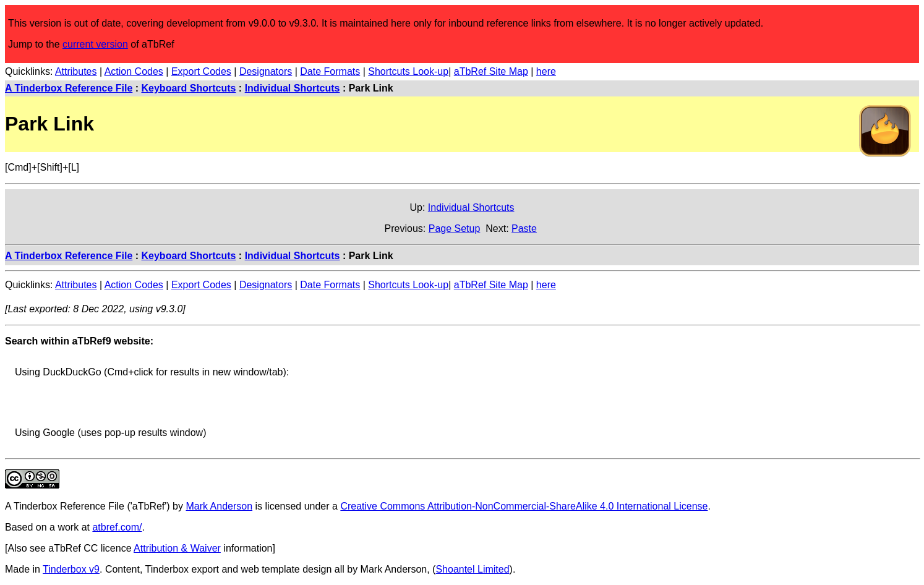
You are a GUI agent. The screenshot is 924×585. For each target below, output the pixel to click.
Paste (524, 228)
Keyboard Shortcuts (189, 88)
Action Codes (134, 71)
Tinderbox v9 (71, 569)
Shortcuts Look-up (408, 71)
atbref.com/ (117, 527)
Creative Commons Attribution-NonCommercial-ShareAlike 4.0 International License (524, 506)
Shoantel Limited (472, 569)
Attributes (76, 71)
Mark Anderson (219, 506)
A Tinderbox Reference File (69, 88)
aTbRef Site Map (491, 71)
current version (95, 44)
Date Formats (330, 71)
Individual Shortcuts (293, 88)
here (546, 71)
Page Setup (455, 228)
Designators (266, 71)
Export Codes (201, 71)
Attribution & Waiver (177, 548)
